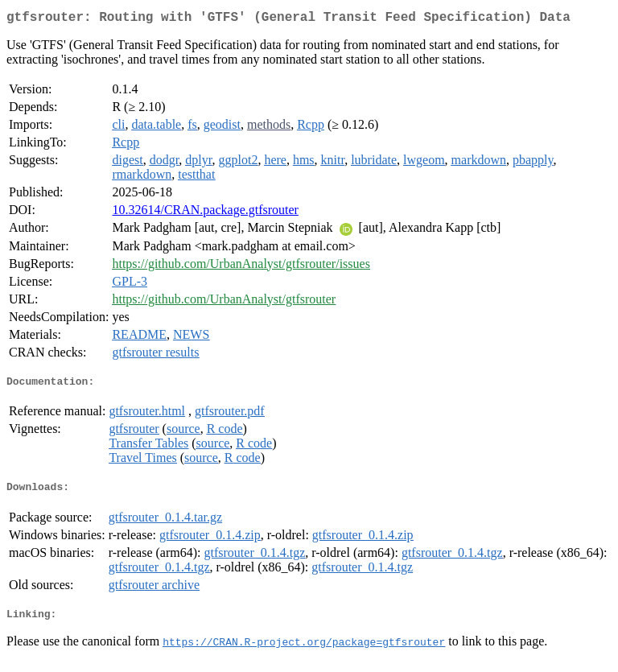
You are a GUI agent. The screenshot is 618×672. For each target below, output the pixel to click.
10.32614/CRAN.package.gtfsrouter (205, 213)
